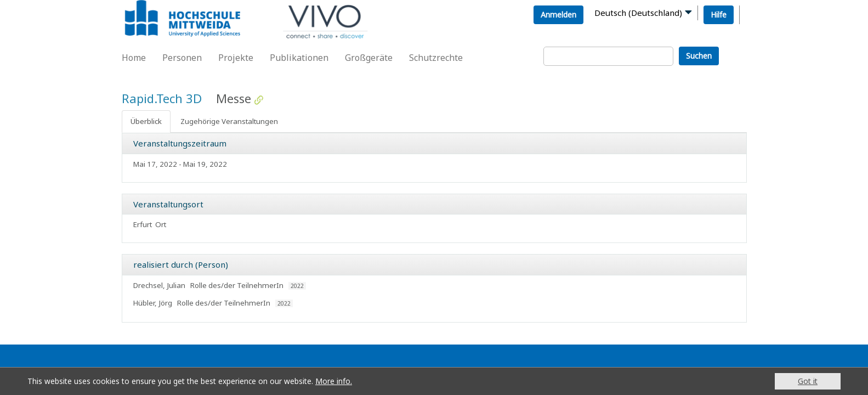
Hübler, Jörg (153, 303)
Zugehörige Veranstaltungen (229, 121)
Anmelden (558, 15)
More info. (334, 381)
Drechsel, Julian (159, 285)
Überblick (146, 121)
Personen (182, 58)
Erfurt (143, 224)
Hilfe (719, 15)
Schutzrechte (436, 58)
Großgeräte (369, 58)
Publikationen (299, 58)
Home (134, 58)
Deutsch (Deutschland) (638, 13)
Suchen (699, 56)
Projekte (236, 58)
